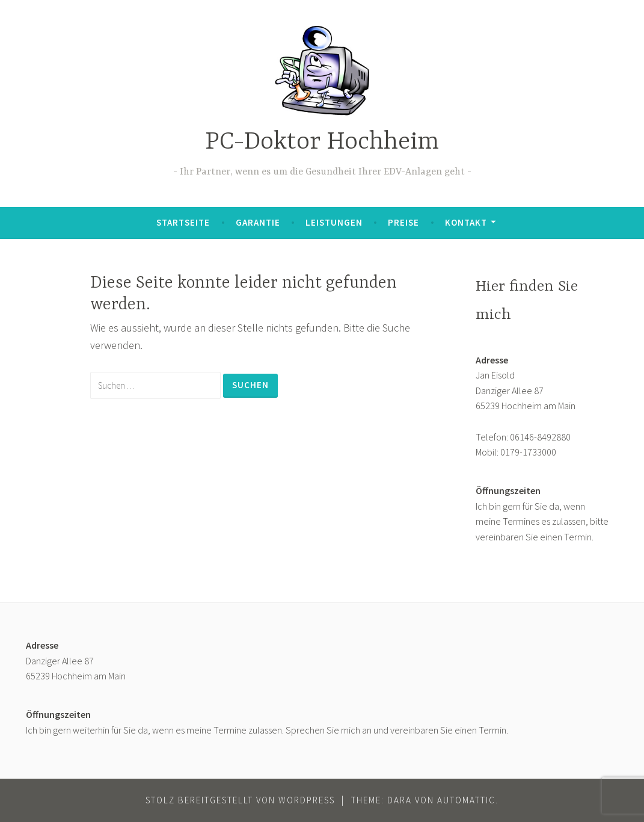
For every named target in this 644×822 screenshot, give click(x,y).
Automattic (466, 800)
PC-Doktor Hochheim (322, 142)
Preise (403, 222)
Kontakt (466, 222)
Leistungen (334, 222)
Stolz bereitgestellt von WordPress (240, 800)
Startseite (183, 222)
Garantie (258, 222)
